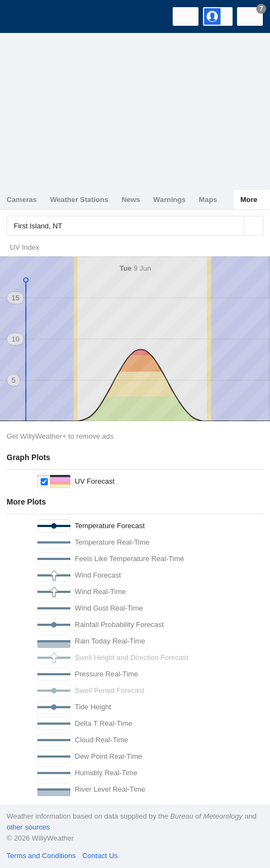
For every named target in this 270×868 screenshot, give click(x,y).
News (131, 200)
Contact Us (100, 856)
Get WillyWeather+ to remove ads (60, 436)
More (249, 200)
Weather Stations (79, 200)
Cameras (22, 200)
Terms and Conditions (41, 856)
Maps (208, 200)
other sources (28, 827)
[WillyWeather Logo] (25, 16)
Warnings (170, 200)
